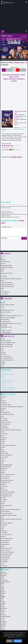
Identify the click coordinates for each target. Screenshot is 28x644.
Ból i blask (3, 408)
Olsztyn (3, 602)
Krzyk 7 (3, 459)
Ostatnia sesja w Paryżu (7, 494)
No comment (4, 486)
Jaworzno (3, 592)
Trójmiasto (4, 621)
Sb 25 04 (14, 70)
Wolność (3, 546)
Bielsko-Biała (4, 574)
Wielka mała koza (5, 544)
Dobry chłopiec (5, 428)
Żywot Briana (4, 562)
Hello (2, 449)
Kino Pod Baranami (6, 356)
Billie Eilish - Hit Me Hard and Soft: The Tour (12, 316)
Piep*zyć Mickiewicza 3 (7, 506)
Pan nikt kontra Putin (6, 496)
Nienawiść (3, 484)
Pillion (2, 507)
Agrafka (3, 339)
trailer (20, 59)
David (2, 416)
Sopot (2, 613)
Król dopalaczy (5, 457)
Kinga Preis (9, 129)
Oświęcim (3, 603)
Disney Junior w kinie (6, 422)
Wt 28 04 (24, 70)
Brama (3, 410)
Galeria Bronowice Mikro (7, 346)
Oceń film (12, 148)
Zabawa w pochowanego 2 (8, 286)
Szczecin (3, 618)
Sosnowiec (4, 615)
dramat (21, 118)
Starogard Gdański (6, 616)
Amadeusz (3, 397)
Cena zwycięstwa (5, 292)
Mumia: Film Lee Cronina (7, 267)
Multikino (3, 362)
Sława (2, 529)
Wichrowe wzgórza (6, 540)
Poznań (3, 605)
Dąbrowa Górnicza (5, 582)
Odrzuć (9, 641)
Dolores (3, 432)
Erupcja (3, 443)
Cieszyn (3, 579)
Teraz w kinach (9, 394)
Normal (3, 307)
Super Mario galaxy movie (7, 285)
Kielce (2, 595)
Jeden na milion (5, 453)
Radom (3, 607)
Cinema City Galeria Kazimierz (8, 343)
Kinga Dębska (9, 39)
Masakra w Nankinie (6, 467)
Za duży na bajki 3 (5, 550)
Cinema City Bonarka (6, 341)
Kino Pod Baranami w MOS (8, 360)
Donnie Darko (4, 434)
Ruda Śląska (4, 608)
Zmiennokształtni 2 (6, 558)
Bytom (3, 577)
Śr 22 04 (4, 70)
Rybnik (3, 610)
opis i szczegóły (14, 59)
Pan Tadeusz (4, 500)
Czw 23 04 (7, 70)
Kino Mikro (4, 354)
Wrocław (3, 626)
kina (9, 2)
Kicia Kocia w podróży (6, 455)
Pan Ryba (3, 498)
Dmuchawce (4, 277)
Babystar (3, 260)
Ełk (2, 585)
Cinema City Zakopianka (7, 344)
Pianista (3, 269)
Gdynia (3, 589)
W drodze (3, 537)
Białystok (3, 572)
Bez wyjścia (4, 403)
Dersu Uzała (4, 418)
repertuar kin (7, 59)
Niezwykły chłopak (5, 321)
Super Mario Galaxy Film (8, 374)
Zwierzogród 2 (4, 560)
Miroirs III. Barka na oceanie (8, 305)
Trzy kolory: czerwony (6, 535)
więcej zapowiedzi (6, 332)
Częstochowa (4, 580)
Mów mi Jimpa (4, 294)
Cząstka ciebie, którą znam (8, 414)
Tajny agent (4, 531)
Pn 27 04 (21, 70)
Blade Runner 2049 (6, 405)
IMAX (2, 348)
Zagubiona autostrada (6, 554)
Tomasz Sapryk (16, 129)
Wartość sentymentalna (7, 538)
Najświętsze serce (5, 482)
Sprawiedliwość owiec (6, 327)
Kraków (3, 597)
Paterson (3, 502)
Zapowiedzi (8, 298)
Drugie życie (4, 438)
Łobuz (2, 288)
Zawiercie (3, 629)
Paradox (3, 364)
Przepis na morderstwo (7, 283)
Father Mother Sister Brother (8, 445)
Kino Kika (3, 352)
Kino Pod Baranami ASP (7, 358)
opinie (24, 59)
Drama (3, 281)
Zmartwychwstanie (6, 556)
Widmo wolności (5, 542)
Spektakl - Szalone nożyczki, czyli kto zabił (11, 519)
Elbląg (2, 584)
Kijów (2, 350)
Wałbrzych (3, 625)
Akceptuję (18, 641)
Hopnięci (4, 386)
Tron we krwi (4, 533)
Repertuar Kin (9, 336)
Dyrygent (3, 440)
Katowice (3, 593)
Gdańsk (3, 587)
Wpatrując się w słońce (7, 273)
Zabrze (3, 628)
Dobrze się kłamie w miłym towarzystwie (11, 279)
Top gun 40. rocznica (6, 331)
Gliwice (3, 590)
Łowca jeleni (4, 566)
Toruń (2, 620)
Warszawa (3, 623)
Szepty (3, 527)
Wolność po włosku (6, 312)
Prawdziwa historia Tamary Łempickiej (10, 509)
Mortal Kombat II (5, 319)
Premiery (7, 254)
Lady (2, 463)
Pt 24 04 (11, 70)
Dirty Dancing (4, 420)
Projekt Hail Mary (6, 382)
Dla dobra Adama (5, 424)
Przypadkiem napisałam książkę (9, 515)
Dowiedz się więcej (16, 637)
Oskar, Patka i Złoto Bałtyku (8, 492)
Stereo (3, 521)
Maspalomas (4, 469)
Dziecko (3, 442)
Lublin (2, 598)
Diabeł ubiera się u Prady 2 (7, 310)
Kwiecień (3, 263)
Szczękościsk (4, 525)
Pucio (2, 271)
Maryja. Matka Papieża (6, 265)
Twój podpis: (4, 238)
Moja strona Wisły (5, 476)
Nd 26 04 (18, 70)
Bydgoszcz (4, 575)
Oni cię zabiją (4, 490)
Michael (3, 303)
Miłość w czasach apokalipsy (8, 318)
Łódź (2, 600)
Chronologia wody (5, 262)
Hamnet (3, 447)
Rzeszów (3, 611)
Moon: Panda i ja (5, 478)
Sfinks (2, 366)
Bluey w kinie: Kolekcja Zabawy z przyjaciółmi (12, 407)
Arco (2, 258)
